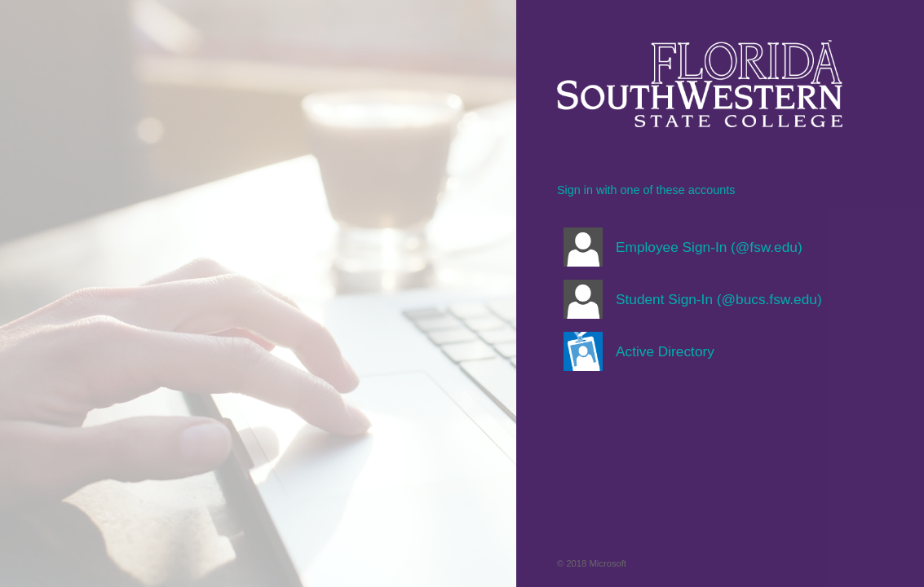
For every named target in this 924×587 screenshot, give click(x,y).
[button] (700, 247)
